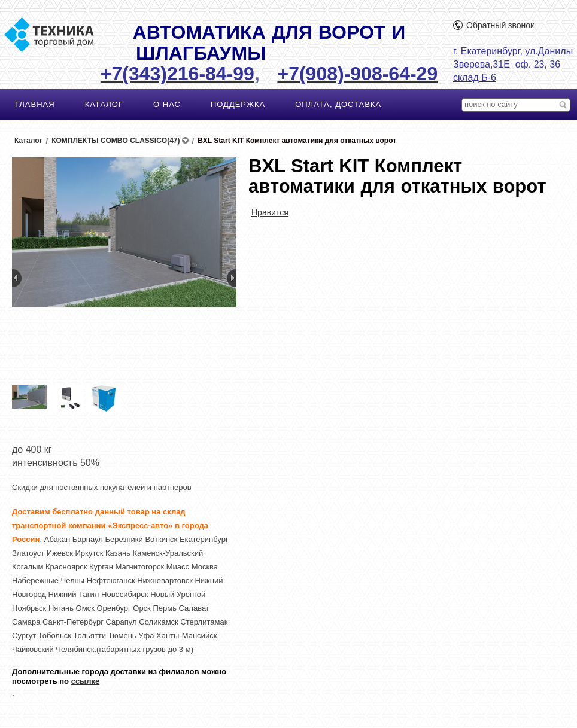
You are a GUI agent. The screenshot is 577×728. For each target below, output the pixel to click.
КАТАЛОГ (104, 104)
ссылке (86, 681)
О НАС (167, 104)
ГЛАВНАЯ (35, 104)
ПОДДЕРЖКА (238, 104)
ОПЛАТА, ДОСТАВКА (338, 104)
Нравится (270, 212)
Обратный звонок (500, 25)
